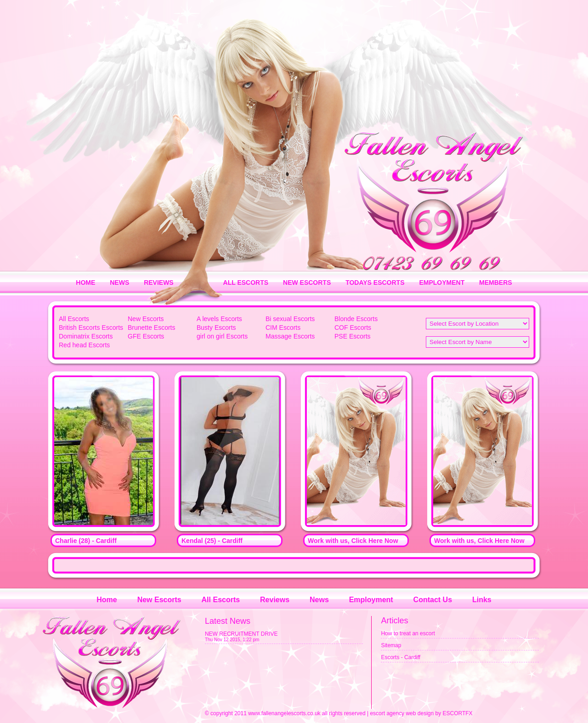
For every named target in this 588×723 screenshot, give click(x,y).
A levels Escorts (219, 319)
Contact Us (433, 600)
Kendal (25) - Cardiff (212, 541)
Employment (371, 600)
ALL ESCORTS (246, 282)
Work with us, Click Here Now (353, 541)
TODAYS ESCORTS (375, 282)
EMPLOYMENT (442, 282)
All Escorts (74, 319)
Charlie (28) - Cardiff (86, 541)
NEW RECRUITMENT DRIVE (241, 634)
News (319, 600)
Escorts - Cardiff (401, 657)
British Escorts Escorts (91, 328)
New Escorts (146, 319)
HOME (85, 282)
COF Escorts (353, 328)
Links (482, 600)
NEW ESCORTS (307, 282)
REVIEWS (159, 282)
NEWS (119, 282)
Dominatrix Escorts (86, 336)
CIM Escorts (283, 328)
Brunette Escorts (152, 328)
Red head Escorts (84, 345)
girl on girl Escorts (222, 336)
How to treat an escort (408, 633)
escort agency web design (402, 713)
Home (107, 600)
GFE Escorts (146, 336)
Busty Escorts (216, 328)
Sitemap (391, 645)
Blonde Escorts (356, 319)
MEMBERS (496, 282)
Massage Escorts (290, 336)
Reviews (275, 600)
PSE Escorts (353, 336)
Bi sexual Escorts (290, 319)
